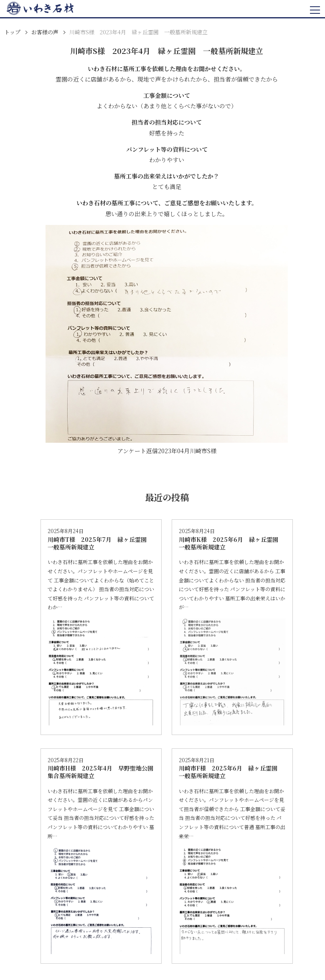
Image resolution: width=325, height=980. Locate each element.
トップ (12, 32)
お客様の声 (45, 32)
